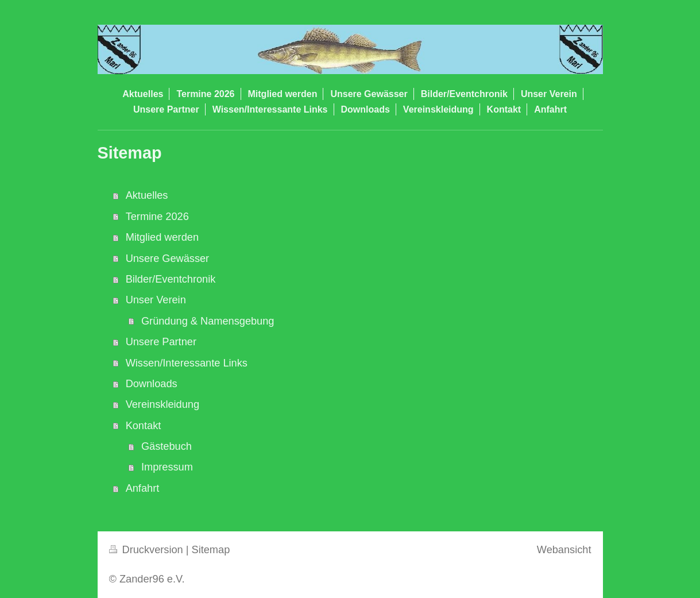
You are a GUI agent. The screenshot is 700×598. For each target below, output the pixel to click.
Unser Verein (156, 300)
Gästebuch (167, 446)
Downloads (152, 384)
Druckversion (148, 550)
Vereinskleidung (163, 404)
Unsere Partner (161, 342)
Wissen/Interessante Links (187, 363)
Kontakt (144, 426)
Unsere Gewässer (168, 259)
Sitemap (211, 550)
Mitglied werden (162, 237)
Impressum (167, 467)
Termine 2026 (157, 217)
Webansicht (564, 550)
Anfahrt (143, 488)
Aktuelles (147, 195)
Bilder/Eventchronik (171, 279)
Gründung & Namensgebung (208, 321)
